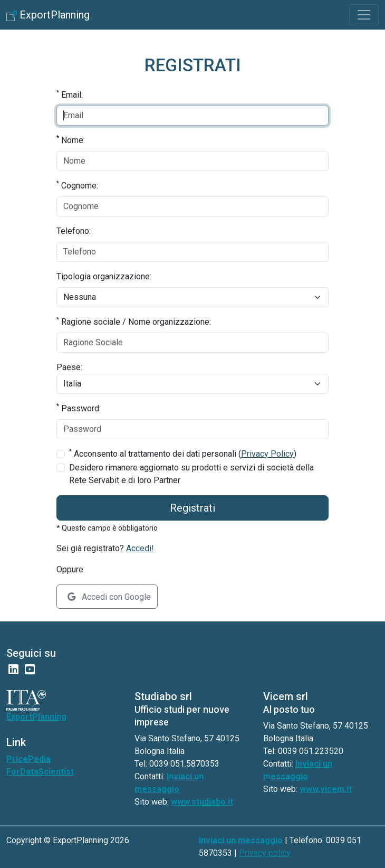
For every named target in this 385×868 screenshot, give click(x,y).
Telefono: (74, 231)
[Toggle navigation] (364, 15)
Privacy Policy (267, 454)
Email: (70, 94)
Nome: (71, 140)
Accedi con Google (109, 597)
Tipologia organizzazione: (104, 276)
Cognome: (77, 185)
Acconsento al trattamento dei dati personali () (183, 453)
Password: (79, 408)
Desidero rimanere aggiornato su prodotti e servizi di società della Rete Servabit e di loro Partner (191, 474)
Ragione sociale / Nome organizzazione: (134, 321)
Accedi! (140, 548)
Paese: (69, 367)
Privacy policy (265, 853)
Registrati (192, 508)
